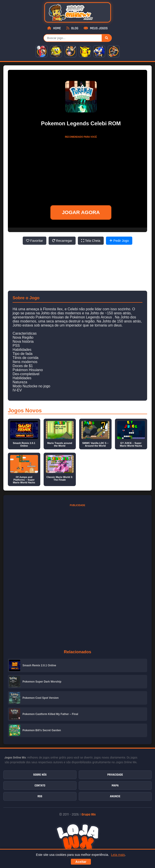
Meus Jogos (96, 28)
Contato (40, 786)
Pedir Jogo (119, 241)
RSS (40, 796)
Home (54, 28)
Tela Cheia (91, 241)
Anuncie (115, 796)
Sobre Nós (40, 775)
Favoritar (35, 241)
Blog (72, 28)
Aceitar (81, 862)
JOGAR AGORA (81, 212)
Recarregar (62, 241)
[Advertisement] (81, 169)
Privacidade (115, 775)
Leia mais (118, 855)
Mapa (115, 786)
